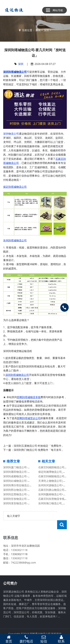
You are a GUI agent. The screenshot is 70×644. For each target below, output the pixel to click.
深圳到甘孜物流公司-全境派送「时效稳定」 (28, 499)
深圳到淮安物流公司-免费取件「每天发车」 (28, 503)
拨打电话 (26, 639)
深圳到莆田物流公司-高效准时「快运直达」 (28, 472)
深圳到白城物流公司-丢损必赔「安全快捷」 (28, 481)
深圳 (46, 30)
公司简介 (10, 574)
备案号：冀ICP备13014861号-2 (35, 629)
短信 (44, 639)
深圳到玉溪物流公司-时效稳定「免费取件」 (39, 446)
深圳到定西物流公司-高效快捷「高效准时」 (28, 494)
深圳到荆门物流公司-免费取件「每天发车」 (39, 450)
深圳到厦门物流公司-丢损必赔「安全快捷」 (28, 467)
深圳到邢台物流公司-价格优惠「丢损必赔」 (28, 490)
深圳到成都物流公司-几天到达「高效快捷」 (28, 476)
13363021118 (19, 545)
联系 (61, 639)
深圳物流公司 (11, 134)
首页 (38, 30)
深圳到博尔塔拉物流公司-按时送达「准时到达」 (31, 485)
